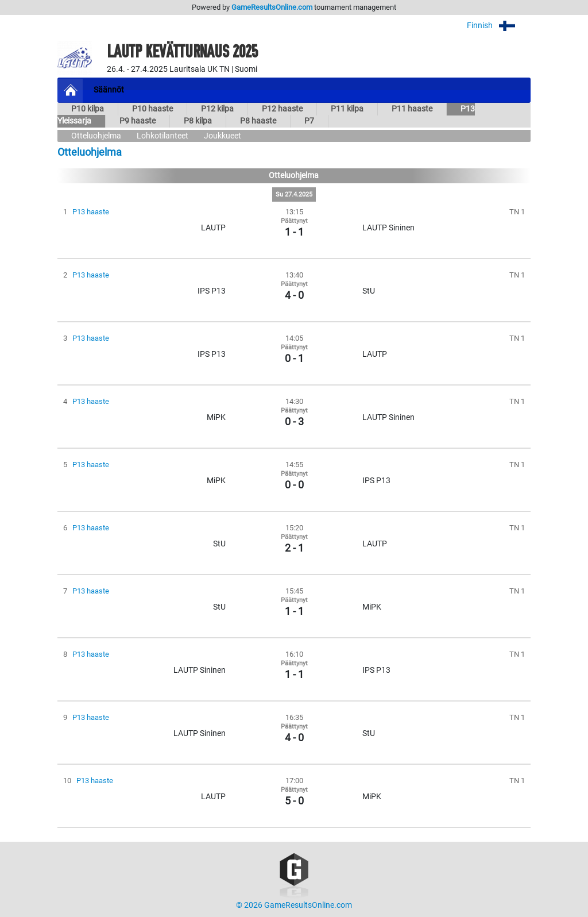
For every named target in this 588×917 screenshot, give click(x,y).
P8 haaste (258, 121)
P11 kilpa (347, 109)
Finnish (499, 26)
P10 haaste (152, 109)
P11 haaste (412, 109)
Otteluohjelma (96, 136)
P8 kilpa (198, 121)
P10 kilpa (88, 109)
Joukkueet (223, 136)
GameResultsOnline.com (272, 7)
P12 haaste (282, 109)
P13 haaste (91, 212)
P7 (309, 121)
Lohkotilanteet (163, 136)
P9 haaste (138, 121)
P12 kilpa (217, 109)
